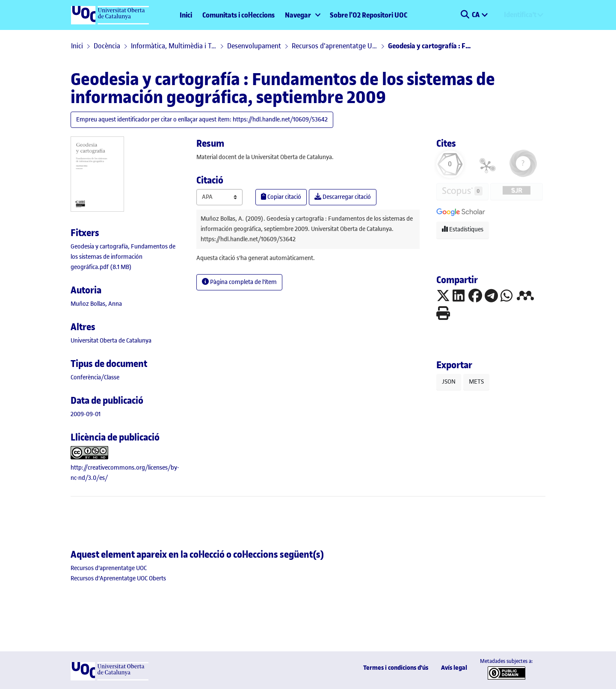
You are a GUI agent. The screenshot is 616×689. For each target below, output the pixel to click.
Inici (186, 15)
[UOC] (110, 679)
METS (476, 382)
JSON (449, 382)
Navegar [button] (298, 15)
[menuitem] (302, 15)
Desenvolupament (254, 46)
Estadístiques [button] (463, 229)
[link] (123, 257)
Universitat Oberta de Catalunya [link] (111, 341)
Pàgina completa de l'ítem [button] (239, 282)
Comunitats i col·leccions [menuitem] (238, 15)
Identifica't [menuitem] (520, 15)
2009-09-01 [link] (86, 414)
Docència (107, 46)
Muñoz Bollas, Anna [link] (96, 304)
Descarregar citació (343, 197)
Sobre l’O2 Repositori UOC (369, 15)
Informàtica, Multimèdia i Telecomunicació (174, 46)
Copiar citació (281, 197)
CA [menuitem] (476, 15)
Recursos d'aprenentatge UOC (335, 46)
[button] (465, 15)
